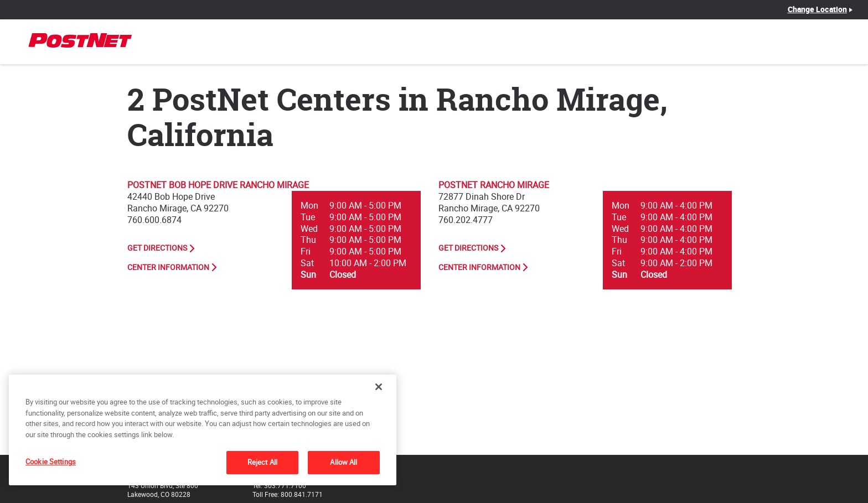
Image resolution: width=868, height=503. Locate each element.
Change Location (818, 9)
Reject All (262, 462)
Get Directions (157, 248)
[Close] (379, 387)
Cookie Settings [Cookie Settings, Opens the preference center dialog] (51, 461)
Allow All (343, 462)
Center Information (168, 267)
